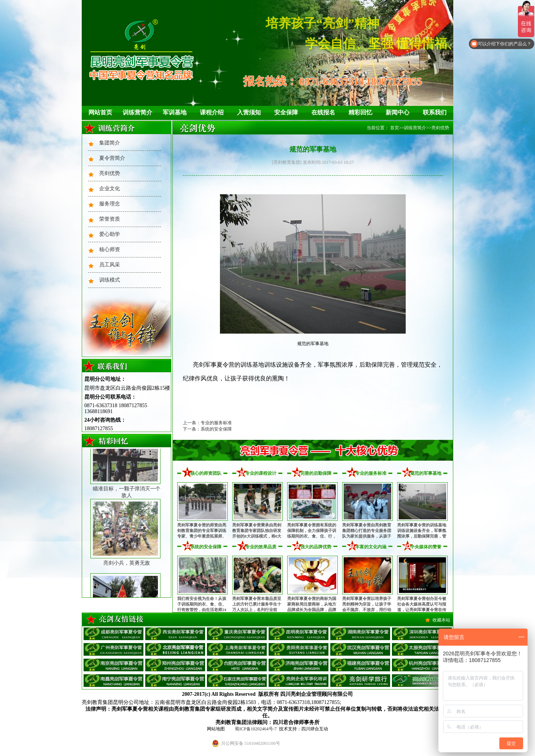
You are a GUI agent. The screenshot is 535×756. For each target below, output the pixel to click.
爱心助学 (110, 234)
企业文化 (110, 189)
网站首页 (100, 112)
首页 (395, 128)
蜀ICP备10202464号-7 (256, 729)
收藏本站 (441, 620)
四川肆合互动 (315, 729)
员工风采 (110, 265)
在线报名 (323, 112)
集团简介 (110, 143)
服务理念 (110, 204)
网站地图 (216, 729)
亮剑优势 (110, 173)
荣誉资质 (110, 219)
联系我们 (435, 112)
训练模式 (110, 280)
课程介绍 (212, 112)
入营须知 (249, 112)
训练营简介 (137, 112)
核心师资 (110, 249)
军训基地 (175, 112)
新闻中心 (398, 112)
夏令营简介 (112, 158)
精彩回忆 (360, 112)
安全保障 (286, 112)
